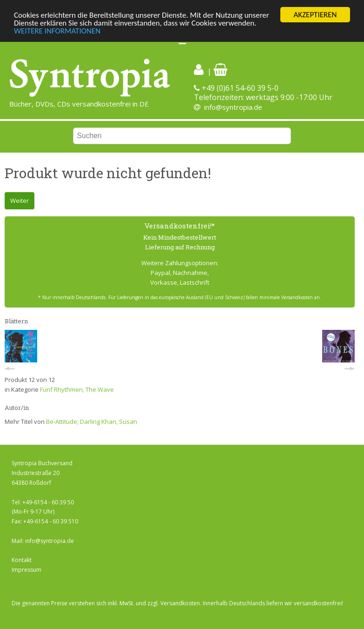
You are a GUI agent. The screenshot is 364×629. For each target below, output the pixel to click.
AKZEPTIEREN (315, 15)
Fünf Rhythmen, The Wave (77, 389)
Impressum (26, 570)
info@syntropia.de (233, 107)
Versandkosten (180, 603)
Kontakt (22, 560)
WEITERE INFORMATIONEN (57, 31)
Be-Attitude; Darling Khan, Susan (92, 422)
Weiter (20, 201)
